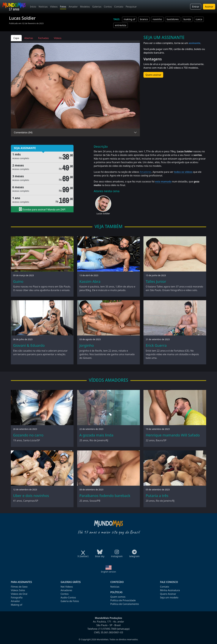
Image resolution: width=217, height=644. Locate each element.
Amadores (145, 172)
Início (33, 7)
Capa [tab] (16, 38)
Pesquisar (131, 7)
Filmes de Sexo (19, 587)
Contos (108, 7)
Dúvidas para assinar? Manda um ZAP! (42, 209)
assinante (194, 43)
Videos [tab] (58, 38)
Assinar (209, 7)
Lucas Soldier (103, 213)
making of (129, 19)
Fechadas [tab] (43, 38)
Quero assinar (153, 75)
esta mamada (163, 182)
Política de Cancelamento (125, 604)
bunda (187, 19)
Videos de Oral (19, 594)
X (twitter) (83, 555)
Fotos (63, 7)
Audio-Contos (68, 597)
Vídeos (54, 7)
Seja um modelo (169, 597)
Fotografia (17, 597)
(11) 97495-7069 (107, 629)
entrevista (121, 25)
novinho (157, 19)
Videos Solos (18, 590)
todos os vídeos (183, 172)
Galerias (97, 7)
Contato (119, 7)
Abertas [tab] (29, 38)
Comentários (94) (23, 133)
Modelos (85, 7)
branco (144, 19)
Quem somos (118, 597)
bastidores (173, 19)
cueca (199, 19)
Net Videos (67, 587)
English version (108, 572)
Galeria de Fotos (70, 601)
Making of (17, 605)
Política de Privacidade (123, 600)
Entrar (196, 7)
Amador (73, 7)
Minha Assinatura (170, 590)
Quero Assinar (168, 594)
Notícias (43, 7)
